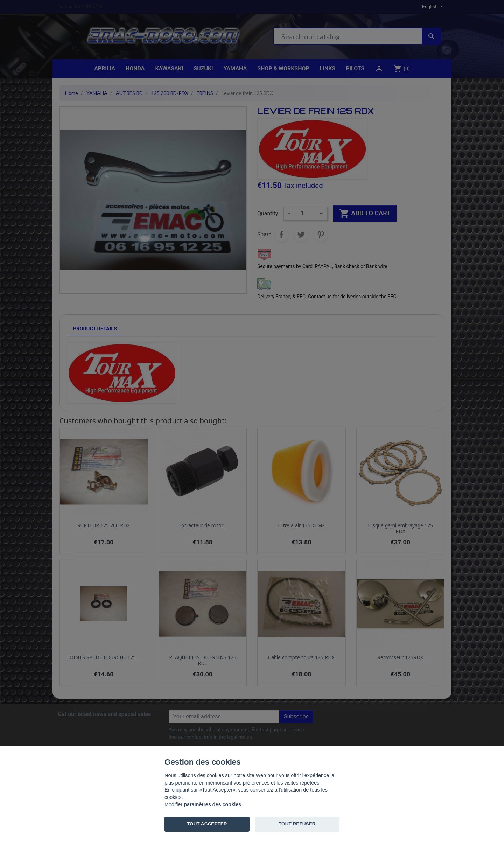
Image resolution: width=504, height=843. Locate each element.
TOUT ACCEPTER (207, 824)
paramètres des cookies (212, 804)
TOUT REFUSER (297, 824)
